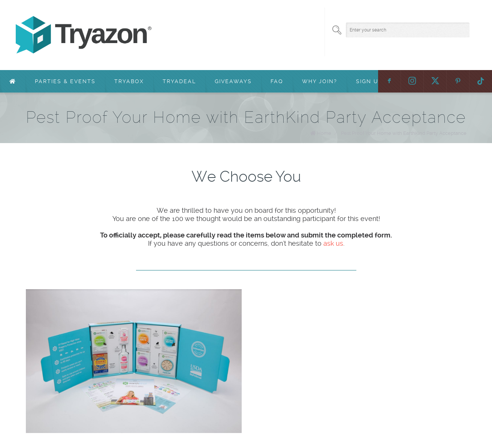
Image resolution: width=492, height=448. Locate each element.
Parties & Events (65, 81)
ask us (333, 243)
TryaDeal (179, 81)
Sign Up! (370, 81)
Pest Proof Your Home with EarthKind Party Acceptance (404, 133)
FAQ (277, 81)
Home (324, 133)
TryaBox (129, 81)
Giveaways (233, 81)
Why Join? (320, 81)
